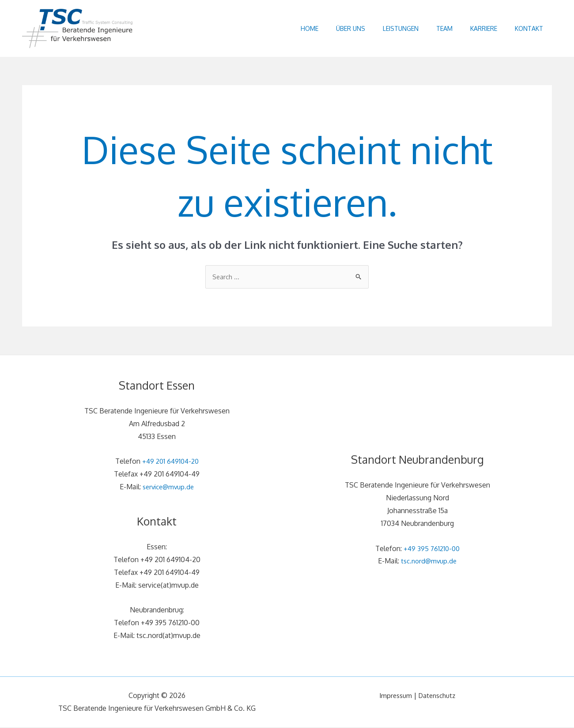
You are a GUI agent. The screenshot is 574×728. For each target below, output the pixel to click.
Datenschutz (438, 696)
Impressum (394, 696)
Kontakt (527, 28)
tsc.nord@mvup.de (429, 562)
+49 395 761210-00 (432, 549)
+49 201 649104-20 (170, 462)
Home (285, 28)
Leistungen (385, 28)
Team (433, 28)
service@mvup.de (168, 488)
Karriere (477, 28)
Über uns (331, 28)
